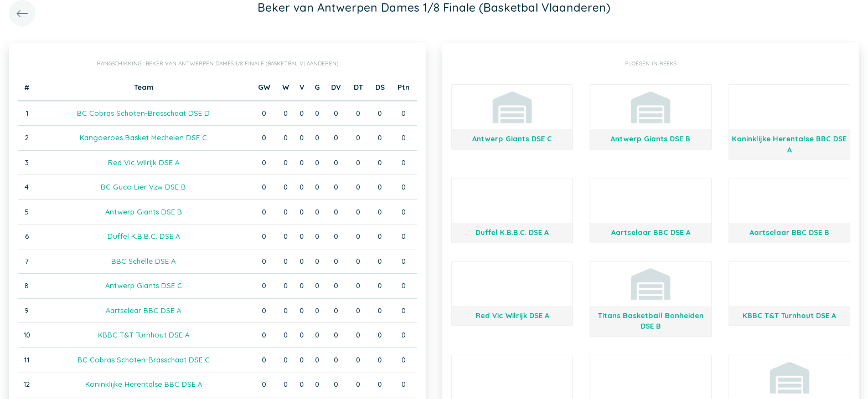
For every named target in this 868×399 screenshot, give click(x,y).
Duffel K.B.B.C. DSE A (144, 236)
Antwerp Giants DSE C (144, 285)
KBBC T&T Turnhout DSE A (144, 335)
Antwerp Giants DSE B (144, 212)
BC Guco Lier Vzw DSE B (143, 187)
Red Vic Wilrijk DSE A (144, 162)
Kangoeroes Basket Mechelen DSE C (143, 137)
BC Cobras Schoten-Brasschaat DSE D (143, 113)
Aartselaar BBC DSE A (143, 310)
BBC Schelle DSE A (143, 261)
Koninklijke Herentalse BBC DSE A (144, 384)
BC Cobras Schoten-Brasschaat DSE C (144, 360)
